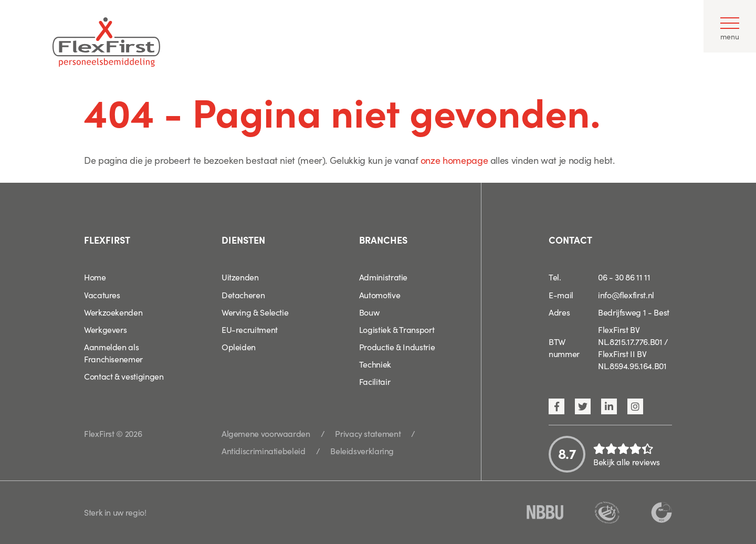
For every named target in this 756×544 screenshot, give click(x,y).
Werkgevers (105, 329)
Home (95, 277)
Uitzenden (240, 277)
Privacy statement (368, 433)
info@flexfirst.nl (626, 295)
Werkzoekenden (113, 312)
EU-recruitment (250, 329)
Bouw (369, 312)
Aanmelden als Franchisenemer (113, 353)
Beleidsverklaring (362, 451)
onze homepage (454, 160)
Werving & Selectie (255, 312)
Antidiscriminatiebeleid (264, 451)
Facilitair (375, 381)
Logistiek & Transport (397, 329)
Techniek (375, 364)
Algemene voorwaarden (266, 433)
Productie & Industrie (397, 347)
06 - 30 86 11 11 (624, 277)
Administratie (383, 277)
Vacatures (102, 295)
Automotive (380, 295)
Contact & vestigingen (124, 376)
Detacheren (243, 295)
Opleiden (239, 347)
